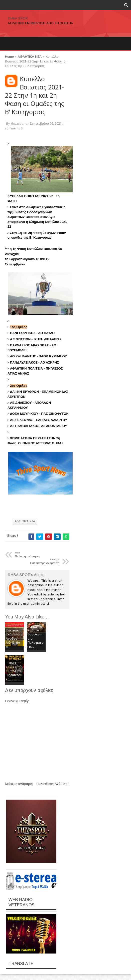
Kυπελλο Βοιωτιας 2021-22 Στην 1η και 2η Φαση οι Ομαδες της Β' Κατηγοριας (35, 95)
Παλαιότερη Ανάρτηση (53, 784)
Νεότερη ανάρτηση (19, 784)
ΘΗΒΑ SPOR (18, 18)
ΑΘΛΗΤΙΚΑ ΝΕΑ (25, 521)
